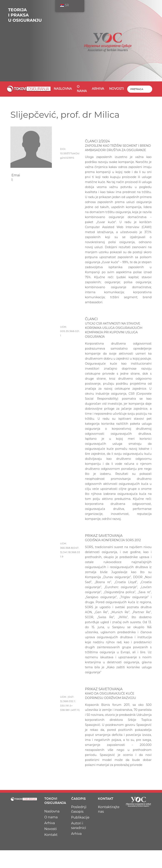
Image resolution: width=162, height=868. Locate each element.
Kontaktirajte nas (109, 809)
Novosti (117, 89)
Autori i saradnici (79, 826)
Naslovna (63, 89)
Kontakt (51, 835)
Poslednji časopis (79, 809)
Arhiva (98, 89)
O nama (82, 89)
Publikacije (80, 817)
